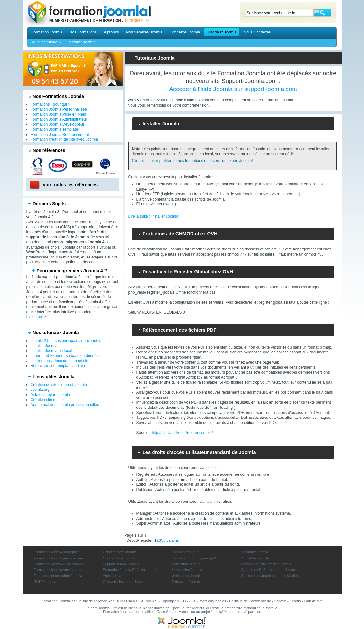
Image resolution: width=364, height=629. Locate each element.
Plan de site (313, 601)
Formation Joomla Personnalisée (59, 109)
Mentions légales (213, 601)
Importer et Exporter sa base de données (66, 356)
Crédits (295, 601)
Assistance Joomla (187, 576)
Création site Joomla (119, 558)
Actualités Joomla (255, 558)
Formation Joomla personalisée (58, 558)
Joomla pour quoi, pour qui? (194, 558)
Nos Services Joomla (144, 32)
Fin (177, 540)
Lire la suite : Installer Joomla (153, 216)
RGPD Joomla (45, 582)
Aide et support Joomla (50, 395)
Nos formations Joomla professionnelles (65, 405)
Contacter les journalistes (123, 582)
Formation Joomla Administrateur (59, 119)
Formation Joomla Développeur (57, 124)
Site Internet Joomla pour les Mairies (270, 576)
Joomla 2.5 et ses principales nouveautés (66, 341)
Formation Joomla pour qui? (56, 552)
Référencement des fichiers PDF (180, 330)
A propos (111, 32)
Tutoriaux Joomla (222, 32)
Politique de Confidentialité (250, 601)
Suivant (167, 540)
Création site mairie (47, 400)
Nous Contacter (257, 32)
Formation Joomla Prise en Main (58, 114)
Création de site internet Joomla (266, 564)
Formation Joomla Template (54, 129)
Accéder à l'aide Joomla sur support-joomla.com (233, 89)
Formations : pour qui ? (50, 104)
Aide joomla (112, 576)
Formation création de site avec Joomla (64, 139)
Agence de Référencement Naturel (269, 570)
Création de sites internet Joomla (59, 385)
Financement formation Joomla (58, 576)
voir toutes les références (70, 185)
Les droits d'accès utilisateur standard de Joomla (199, 452)
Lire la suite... (38, 317)
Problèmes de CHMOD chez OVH (180, 234)
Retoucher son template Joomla (58, 366)
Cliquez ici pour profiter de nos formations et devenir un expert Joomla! (192, 161)
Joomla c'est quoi (186, 552)
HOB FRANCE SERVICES (137, 601)
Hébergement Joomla (120, 552)
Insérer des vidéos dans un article (59, 361)
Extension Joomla (186, 582)
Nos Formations (83, 32)
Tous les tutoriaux (47, 42)
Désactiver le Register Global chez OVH (188, 272)
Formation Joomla (47, 32)
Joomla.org (40, 390)
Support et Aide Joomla (121, 564)
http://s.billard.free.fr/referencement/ (182, 433)
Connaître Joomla (185, 32)
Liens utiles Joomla (187, 570)
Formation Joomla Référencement (60, 135)
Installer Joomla (82, 42)
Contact (280, 601)
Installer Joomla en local (51, 351)
